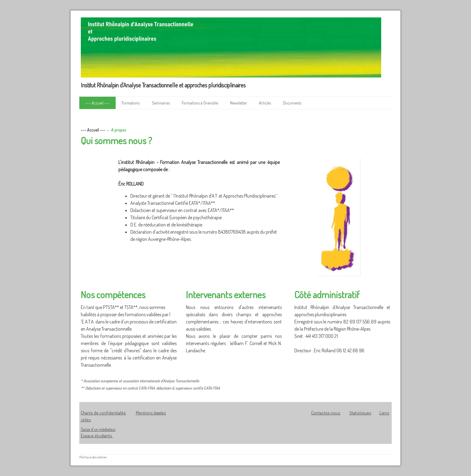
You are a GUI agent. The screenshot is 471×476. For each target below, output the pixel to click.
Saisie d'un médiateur (98, 429)
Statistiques (360, 413)
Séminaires (161, 103)
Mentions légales (151, 413)
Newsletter (239, 103)
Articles (265, 103)
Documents (292, 103)
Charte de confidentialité (103, 413)
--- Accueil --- (97, 103)
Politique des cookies (93, 457)
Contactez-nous (326, 413)
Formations (131, 103)
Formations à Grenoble (200, 103)
